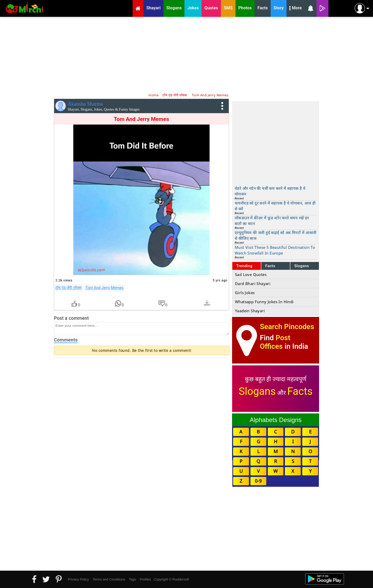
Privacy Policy (78, 579)
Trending (244, 266)
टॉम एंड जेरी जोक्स (69, 288)
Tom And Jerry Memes (105, 288)
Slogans (302, 266)
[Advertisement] (187, 54)
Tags (132, 579)
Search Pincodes (287, 327)
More (296, 9)
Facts (270, 266)
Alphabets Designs (276, 420)
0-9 (258, 481)
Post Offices (275, 342)
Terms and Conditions (109, 579)
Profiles (145, 579)
